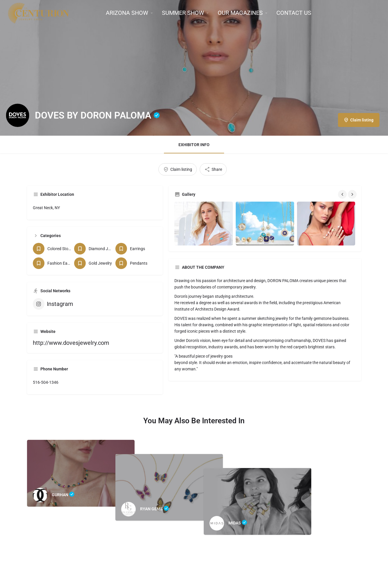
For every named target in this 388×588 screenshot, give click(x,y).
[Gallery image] (204, 224)
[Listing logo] (17, 115)
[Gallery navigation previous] (343, 194)
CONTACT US (294, 13)
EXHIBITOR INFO (194, 145)
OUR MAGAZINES (240, 13)
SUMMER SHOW (183, 13)
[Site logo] (39, 12)
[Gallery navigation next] (353, 194)
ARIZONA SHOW (127, 13)
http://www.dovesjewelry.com (71, 343)
